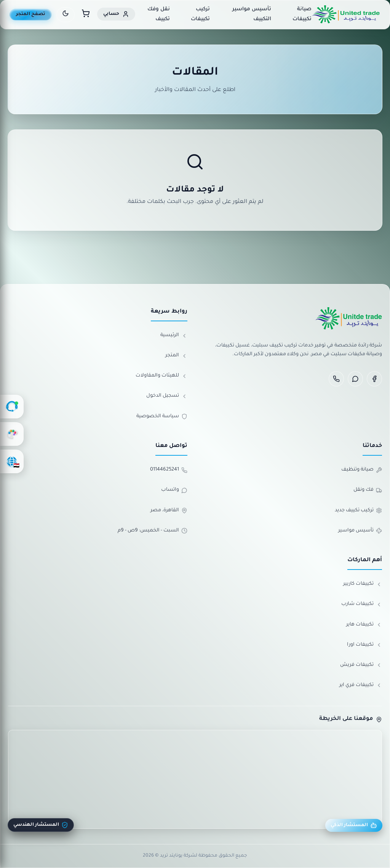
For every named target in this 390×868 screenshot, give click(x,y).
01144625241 (169, 470)
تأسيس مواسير (360, 531)
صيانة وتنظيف (362, 470)
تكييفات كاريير (363, 584)
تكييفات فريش (361, 665)
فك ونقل (368, 490)
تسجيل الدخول (167, 396)
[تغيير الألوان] (12, 434)
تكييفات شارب (362, 605)
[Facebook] (374, 379)
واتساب (174, 490)
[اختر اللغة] (12, 461)
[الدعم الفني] (12, 407)
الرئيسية (174, 336)
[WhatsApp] (355, 379)
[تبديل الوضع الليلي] (66, 15)
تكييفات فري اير (361, 685)
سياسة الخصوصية (162, 416)
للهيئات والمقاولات (161, 376)
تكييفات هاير (364, 625)
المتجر (176, 356)
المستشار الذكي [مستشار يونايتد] (354, 825)
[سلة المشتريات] (86, 15)
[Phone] (336, 379)
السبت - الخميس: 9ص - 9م (153, 531)
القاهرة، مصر (169, 511)
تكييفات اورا (364, 645)
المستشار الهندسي (41, 825)
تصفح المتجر (31, 14)
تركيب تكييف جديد (358, 511)
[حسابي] (116, 14)
